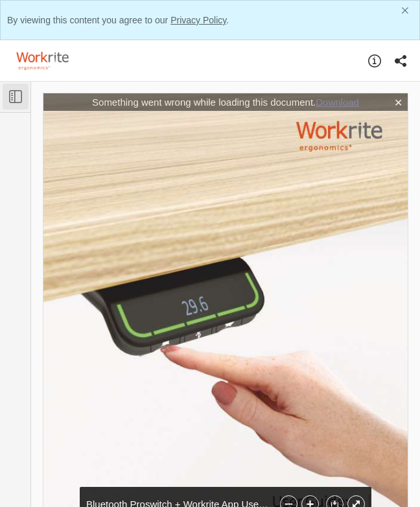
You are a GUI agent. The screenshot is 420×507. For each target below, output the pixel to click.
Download (337, 102)
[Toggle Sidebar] (16, 97)
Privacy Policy (198, 20)
